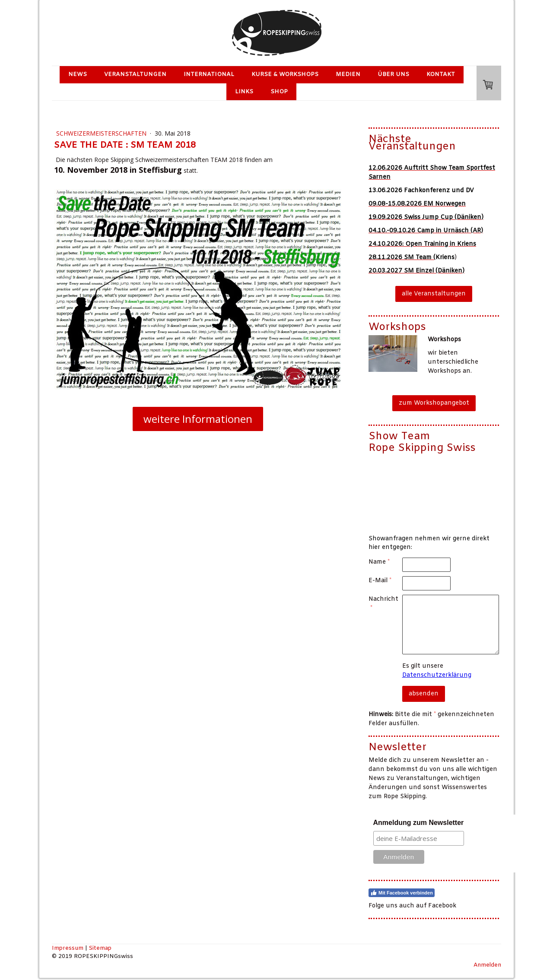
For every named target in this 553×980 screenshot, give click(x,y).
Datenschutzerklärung (437, 675)
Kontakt (441, 75)
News (78, 75)
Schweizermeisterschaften (102, 133)
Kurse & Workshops (285, 75)
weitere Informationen (198, 419)
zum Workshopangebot (434, 403)
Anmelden (487, 965)
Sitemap (100, 948)
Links (244, 92)
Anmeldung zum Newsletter (419, 823)
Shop (279, 92)
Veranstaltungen (135, 75)
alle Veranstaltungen (434, 294)
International (209, 75)
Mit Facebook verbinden (402, 893)
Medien (348, 75)
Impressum (68, 948)
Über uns (393, 75)
